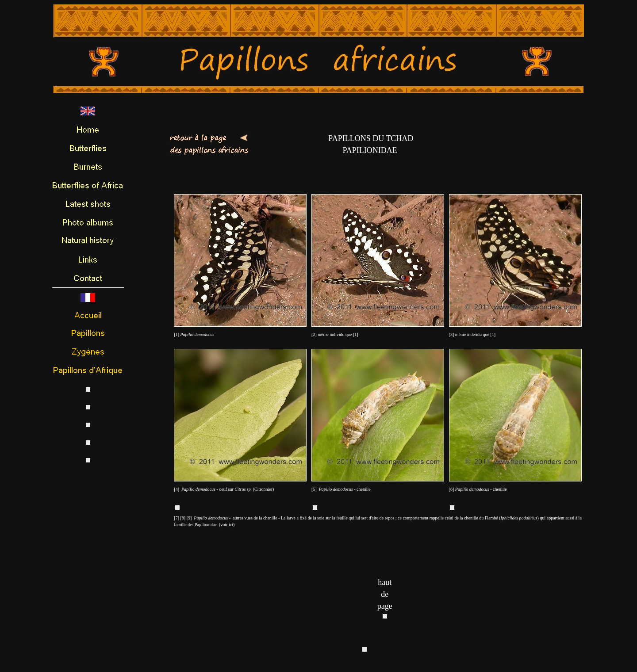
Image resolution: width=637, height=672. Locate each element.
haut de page (385, 594)
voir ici (227, 525)
